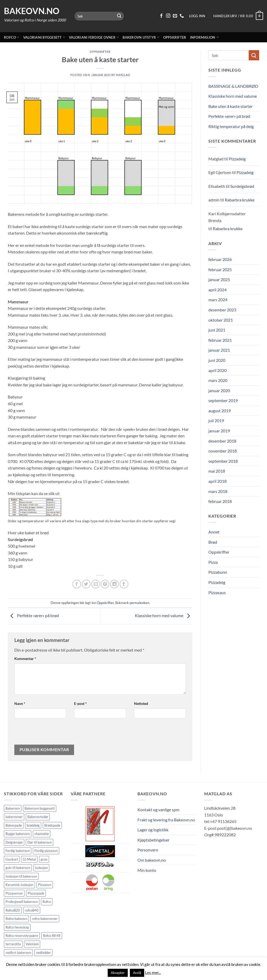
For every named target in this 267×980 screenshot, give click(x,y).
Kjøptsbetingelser (153, 840)
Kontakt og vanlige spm (158, 810)
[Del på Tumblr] (124, 584)
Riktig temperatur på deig (231, 126)
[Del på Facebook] (77, 584)
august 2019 (220, 411)
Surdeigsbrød (242, 186)
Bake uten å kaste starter (230, 106)
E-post (80, 703)
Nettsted (141, 703)
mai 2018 (217, 471)
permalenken (139, 603)
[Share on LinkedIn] (114, 584)
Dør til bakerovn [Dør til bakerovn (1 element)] (40, 842)
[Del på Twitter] (86, 584)
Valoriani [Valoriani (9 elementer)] (32, 944)
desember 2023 (222, 310)
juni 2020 (217, 360)
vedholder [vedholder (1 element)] (43, 953)
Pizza (213, 562)
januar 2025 (219, 279)
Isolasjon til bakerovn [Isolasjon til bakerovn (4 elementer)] (21, 876)
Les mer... (153, 972)
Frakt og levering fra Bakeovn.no (166, 820)
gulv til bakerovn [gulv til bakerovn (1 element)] (18, 868)
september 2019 (223, 400)
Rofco (12, 37)
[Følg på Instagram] (168, 16)
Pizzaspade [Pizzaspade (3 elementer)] (36, 893)
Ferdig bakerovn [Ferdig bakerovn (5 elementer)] (18, 851)
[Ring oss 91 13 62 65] (182, 16)
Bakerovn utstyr (141, 37)
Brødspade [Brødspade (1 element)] (52, 825)
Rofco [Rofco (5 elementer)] (47, 902)
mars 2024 (218, 300)
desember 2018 (222, 441)
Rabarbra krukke (240, 200)
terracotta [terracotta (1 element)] (13, 944)
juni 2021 (217, 330)
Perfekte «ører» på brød (33, 616)
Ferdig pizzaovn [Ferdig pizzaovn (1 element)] (46, 851)
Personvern (148, 850)
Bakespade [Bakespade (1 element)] (14, 825)
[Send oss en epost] (175, 16)
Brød (213, 542)
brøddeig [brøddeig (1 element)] (33, 825)
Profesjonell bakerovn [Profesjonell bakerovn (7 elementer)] (22, 902)
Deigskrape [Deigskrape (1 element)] (14, 842)
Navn (20, 703)
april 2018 (217, 481)
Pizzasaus (217, 592)
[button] (238, 16)
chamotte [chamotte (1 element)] (42, 834)
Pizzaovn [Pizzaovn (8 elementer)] (45, 885)
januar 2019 (219, 431)
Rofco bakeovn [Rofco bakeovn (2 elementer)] (16, 919)
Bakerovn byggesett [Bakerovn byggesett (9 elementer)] (40, 808)
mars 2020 (218, 380)
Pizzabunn (218, 572)
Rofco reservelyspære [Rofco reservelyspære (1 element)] (22, 936)
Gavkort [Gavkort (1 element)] (12, 859)
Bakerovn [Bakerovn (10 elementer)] (13, 808)
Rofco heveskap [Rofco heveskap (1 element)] (17, 927)
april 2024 (217, 290)
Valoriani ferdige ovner (94, 37)
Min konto (147, 870)
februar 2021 (220, 340)
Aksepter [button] (118, 973)
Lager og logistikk (153, 830)
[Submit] (119, 16)
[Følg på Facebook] (161, 16)
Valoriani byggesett (44, 37)
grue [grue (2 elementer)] (44, 859)
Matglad (123, 75)
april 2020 (217, 370)
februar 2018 (220, 501)
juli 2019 (216, 421)
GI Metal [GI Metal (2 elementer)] (29, 859)
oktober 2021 (221, 320)
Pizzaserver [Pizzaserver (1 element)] (14, 893)
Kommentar (25, 659)
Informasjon (204, 37)
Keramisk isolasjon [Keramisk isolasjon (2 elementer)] (19, 885)
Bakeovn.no (32, 11)
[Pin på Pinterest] (105, 584)
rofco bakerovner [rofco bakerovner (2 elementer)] (45, 919)
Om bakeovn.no (152, 860)
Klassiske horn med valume (164, 616)
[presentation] (50, 733)
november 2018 (223, 451)
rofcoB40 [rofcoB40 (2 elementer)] (32, 910)
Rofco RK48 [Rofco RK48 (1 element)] (52, 936)
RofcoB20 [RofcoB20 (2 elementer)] (13, 910)
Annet (214, 532)
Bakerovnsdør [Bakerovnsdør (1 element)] (38, 817)
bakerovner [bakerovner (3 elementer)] (14, 817)
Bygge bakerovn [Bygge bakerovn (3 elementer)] (18, 834)
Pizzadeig (237, 159)
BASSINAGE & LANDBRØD (233, 86)
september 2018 (223, 461)
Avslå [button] (137, 973)
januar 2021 (219, 350)
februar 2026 (220, 259)
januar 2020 (219, 390)
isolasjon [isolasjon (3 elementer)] (41, 868)
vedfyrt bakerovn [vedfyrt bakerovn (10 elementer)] (18, 953)
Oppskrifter (175, 37)
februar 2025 (220, 269)
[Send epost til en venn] (96, 584)
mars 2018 (218, 491)
